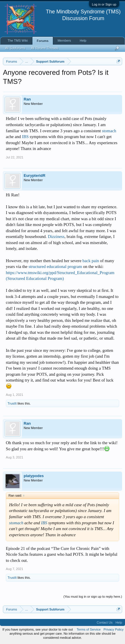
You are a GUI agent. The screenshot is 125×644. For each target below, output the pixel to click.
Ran (27, 99)
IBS (25, 137)
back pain (91, 261)
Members (64, 40)
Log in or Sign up (104, 4)
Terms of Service (89, 629)
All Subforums (15, 48)
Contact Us (105, 622)
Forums (43, 41)
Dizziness (56, 237)
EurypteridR (34, 175)
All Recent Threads (45, 48)
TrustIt (12, 403)
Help (83, 40)
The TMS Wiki (18, 40)
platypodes (34, 476)
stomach (109, 131)
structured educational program (55, 267)
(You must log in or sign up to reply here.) (93, 597)
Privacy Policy (114, 629)
